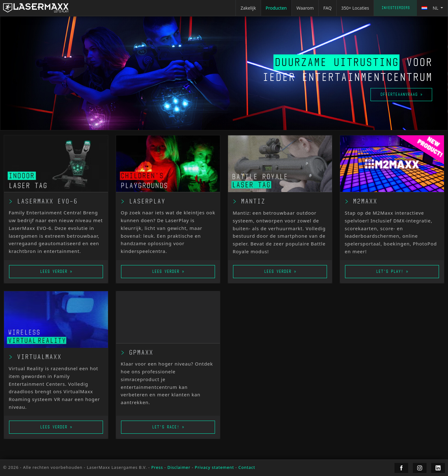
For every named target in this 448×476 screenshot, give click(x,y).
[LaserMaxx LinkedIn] (438, 468)
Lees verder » (56, 271)
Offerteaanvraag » (401, 94)
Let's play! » (392, 271)
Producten (276, 8)
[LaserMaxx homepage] (36, 8)
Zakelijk (248, 8)
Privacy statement (214, 467)
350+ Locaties (355, 8)
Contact (247, 467)
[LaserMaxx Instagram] (420, 468)
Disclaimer (179, 467)
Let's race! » (168, 427)
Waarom (305, 8)
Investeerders (396, 8)
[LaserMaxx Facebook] (401, 468)
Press (157, 467)
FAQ (327, 8)
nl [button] (430, 8)
